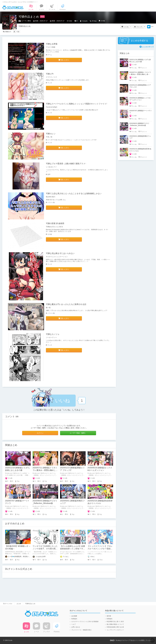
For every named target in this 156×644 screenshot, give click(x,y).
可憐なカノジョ (53, 334)
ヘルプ (74, 624)
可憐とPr (50, 74)
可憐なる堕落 (52, 44)
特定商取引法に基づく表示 (115, 622)
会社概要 (74, 616)
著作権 (109, 616)
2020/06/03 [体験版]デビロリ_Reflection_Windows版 (139, 124)
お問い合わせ (76, 627)
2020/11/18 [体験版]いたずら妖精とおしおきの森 (140, 61)
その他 (103, 21)
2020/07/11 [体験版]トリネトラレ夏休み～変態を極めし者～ (45, 470)
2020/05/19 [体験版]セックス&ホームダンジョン (140, 99)
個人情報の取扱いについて (115, 624)
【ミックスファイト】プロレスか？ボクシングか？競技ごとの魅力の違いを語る (100, 549)
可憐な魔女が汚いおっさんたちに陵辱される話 (66, 304)
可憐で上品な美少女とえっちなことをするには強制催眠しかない (74, 194)
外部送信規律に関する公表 (115, 627)
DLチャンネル (13, 7)
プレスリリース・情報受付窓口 (81, 630)
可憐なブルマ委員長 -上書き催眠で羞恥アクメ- (66, 164)
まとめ (19, 604)
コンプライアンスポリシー (115, 630)
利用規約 (74, 619)
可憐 (18, 32)
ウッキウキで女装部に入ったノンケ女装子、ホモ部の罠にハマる (45, 549)
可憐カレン (51, 134)
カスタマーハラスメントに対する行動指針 (85, 622)
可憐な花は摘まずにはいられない (60, 253)
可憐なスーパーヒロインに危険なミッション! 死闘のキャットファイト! (76, 104)
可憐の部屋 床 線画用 (55, 223)
